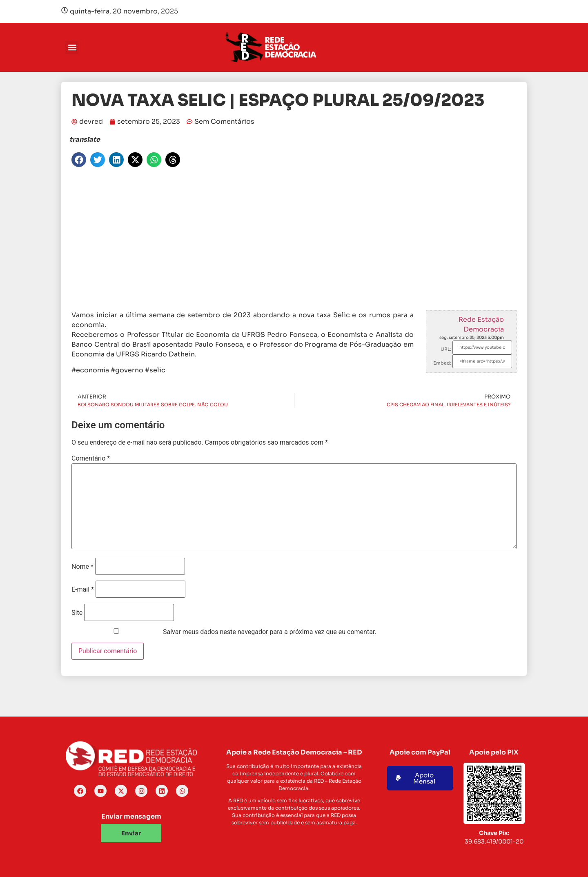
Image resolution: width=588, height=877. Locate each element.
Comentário (91, 459)
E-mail (83, 590)
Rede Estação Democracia (481, 324)
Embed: (442, 363)
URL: (446, 349)
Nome (82, 567)
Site (77, 613)
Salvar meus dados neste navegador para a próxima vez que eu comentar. (270, 632)
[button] (72, 48)
